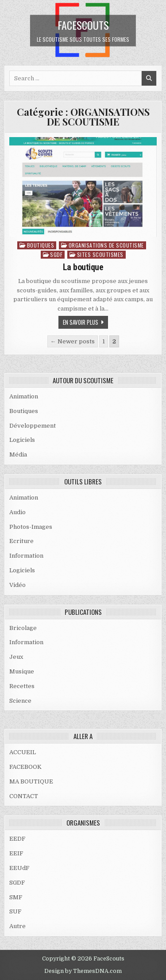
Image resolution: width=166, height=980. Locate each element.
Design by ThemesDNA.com (83, 971)
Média (18, 455)
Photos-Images (31, 527)
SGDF (56, 254)
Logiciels (22, 440)
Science (20, 701)
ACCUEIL (23, 752)
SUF (15, 911)
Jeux (16, 657)
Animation (24, 396)
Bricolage (23, 628)
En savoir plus (81, 322)
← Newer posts (73, 341)
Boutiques (41, 245)
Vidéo (17, 585)
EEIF (16, 853)
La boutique (83, 267)
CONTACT (24, 796)
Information (26, 556)
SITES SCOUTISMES (100, 254)
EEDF (17, 839)
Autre (17, 926)
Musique (22, 671)
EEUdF (19, 868)
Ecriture (21, 541)
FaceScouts (83, 24)
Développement (33, 426)
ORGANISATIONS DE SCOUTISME (106, 245)
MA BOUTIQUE (31, 781)
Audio (17, 512)
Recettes (22, 686)
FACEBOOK (25, 767)
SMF (16, 897)
